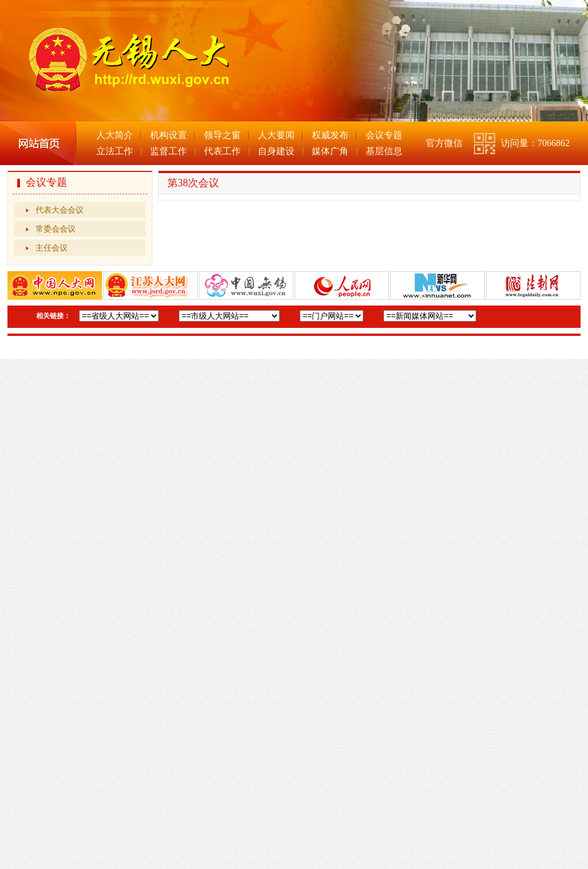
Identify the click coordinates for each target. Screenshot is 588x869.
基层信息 (384, 151)
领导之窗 (222, 135)
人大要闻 (276, 135)
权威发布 (330, 135)
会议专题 (384, 135)
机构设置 (168, 135)
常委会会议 (56, 229)
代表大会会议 (60, 210)
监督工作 (168, 151)
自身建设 (276, 151)
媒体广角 (330, 151)
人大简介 (115, 135)
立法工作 (115, 151)
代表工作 (222, 151)
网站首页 (38, 143)
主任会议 (52, 248)
